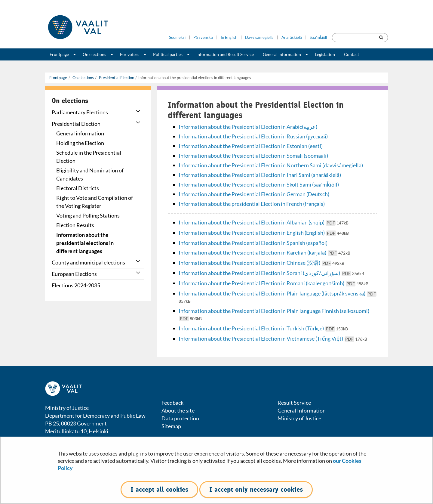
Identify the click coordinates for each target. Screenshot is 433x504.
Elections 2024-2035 (76, 285)
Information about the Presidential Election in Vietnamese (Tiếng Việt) (273, 339)
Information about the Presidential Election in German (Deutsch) (254, 194)
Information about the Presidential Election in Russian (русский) (253, 136)
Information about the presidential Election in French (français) (252, 204)
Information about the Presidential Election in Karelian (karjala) (264, 252)
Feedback (172, 403)
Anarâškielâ (292, 37)
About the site (178, 410)
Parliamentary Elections (80, 112)
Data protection (180, 418)
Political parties (168, 54)
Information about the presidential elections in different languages (85, 243)
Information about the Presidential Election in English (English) (264, 233)
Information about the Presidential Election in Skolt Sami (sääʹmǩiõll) (259, 184)
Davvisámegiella (259, 37)
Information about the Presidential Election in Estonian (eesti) (251, 146)
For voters (130, 54)
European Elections (74, 274)
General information (282, 54)
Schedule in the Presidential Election (89, 157)
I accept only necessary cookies (256, 489)
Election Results (75, 225)
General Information (302, 410)
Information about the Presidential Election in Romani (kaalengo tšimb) (273, 283)
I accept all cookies (159, 489)
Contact (352, 54)
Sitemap (171, 426)
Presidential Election (116, 78)
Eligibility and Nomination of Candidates (90, 174)
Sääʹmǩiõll (318, 37)
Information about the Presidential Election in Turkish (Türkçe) (263, 328)
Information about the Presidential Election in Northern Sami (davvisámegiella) (271, 165)
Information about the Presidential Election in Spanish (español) (253, 243)
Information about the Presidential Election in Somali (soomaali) (253, 156)
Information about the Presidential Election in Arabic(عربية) (248, 127)
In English (229, 37)
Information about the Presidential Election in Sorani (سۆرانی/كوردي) (271, 273)
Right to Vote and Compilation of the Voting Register (95, 202)
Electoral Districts (78, 188)
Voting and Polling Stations (88, 215)
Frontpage (59, 54)
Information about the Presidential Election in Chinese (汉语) (261, 263)
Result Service (294, 403)
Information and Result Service (225, 54)
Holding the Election (80, 143)
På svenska (203, 37)
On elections (94, 54)
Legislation (325, 54)
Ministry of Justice (299, 418)
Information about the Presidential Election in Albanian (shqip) (264, 222)
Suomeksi (177, 37)
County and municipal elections (88, 262)
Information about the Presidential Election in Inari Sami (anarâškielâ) (260, 175)
